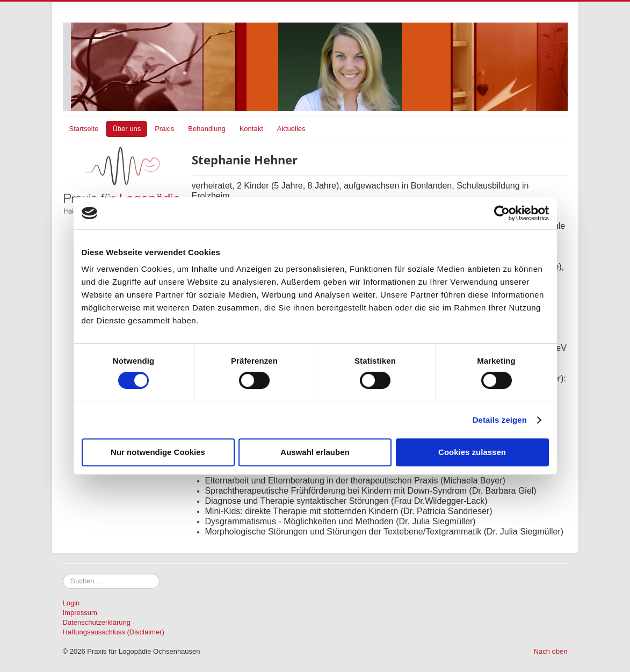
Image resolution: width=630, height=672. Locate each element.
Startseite (84, 129)
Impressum (80, 613)
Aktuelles (291, 129)
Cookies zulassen (472, 452)
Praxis (164, 129)
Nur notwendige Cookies (158, 452)
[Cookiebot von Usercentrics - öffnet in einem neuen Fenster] (502, 213)
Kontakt (251, 129)
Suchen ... (63, 574)
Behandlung (207, 129)
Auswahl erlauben (315, 452)
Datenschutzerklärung (97, 622)
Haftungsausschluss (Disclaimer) (114, 632)
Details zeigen (500, 420)
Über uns (126, 129)
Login (71, 603)
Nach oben (551, 651)
